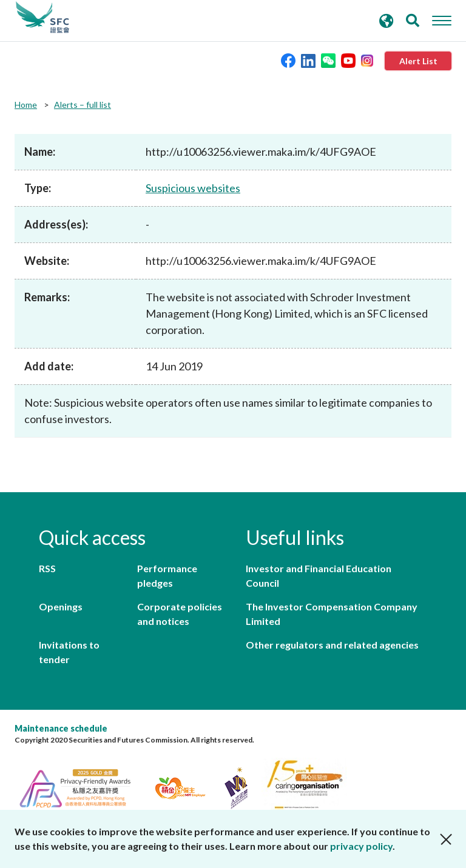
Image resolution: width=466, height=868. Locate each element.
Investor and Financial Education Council (319, 576)
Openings (61, 606)
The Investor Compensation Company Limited (332, 614)
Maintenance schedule (61, 728)
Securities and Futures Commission (42, 18)
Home (26, 105)
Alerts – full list (83, 105)
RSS (47, 568)
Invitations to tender (69, 652)
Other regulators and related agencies (332, 645)
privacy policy (361, 846)
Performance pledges (167, 576)
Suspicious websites (193, 188)
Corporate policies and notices (180, 614)
